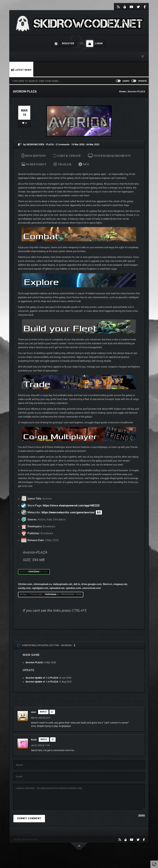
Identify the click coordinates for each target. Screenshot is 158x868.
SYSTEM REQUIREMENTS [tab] (109, 156)
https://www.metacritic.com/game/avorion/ (68, 512)
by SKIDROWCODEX (31, 145)
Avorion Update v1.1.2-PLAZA (42, 678)
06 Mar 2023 (93, 145)
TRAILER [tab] (62, 164)
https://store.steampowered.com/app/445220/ (71, 506)
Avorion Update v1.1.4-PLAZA (42, 682)
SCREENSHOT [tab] (34, 164)
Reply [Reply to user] (43, 712)
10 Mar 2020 (78, 145)
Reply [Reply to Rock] (44, 739)
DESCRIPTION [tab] (34, 156)
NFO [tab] (84, 164)
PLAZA (50, 145)
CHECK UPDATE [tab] (67, 156)
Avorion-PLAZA (34, 663)
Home (122, 92)
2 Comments (63, 145)
